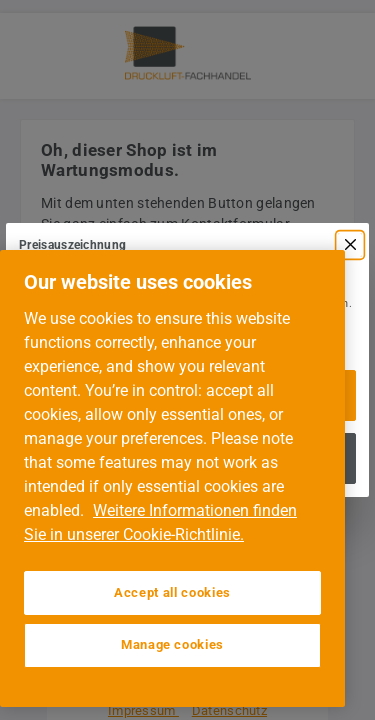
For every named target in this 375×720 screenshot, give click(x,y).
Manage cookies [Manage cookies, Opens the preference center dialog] (172, 644)
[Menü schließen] (350, 245)
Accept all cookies (172, 592)
